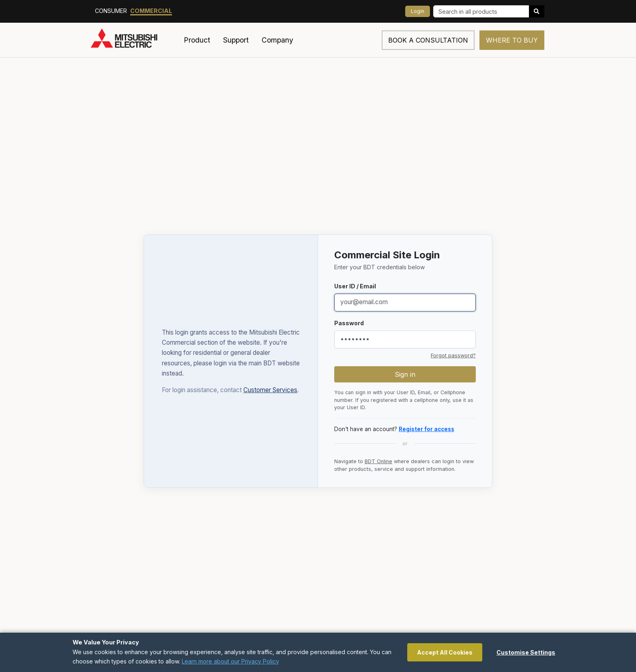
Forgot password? (453, 355)
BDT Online (378, 461)
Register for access (427, 429)
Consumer (111, 11)
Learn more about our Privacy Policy (230, 661)
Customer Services (270, 390)
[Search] (481, 11)
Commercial (151, 11)
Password (349, 323)
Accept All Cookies (445, 652)
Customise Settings (526, 652)
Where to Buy (512, 40)
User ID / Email (355, 286)
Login (418, 11)
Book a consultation (428, 40)
